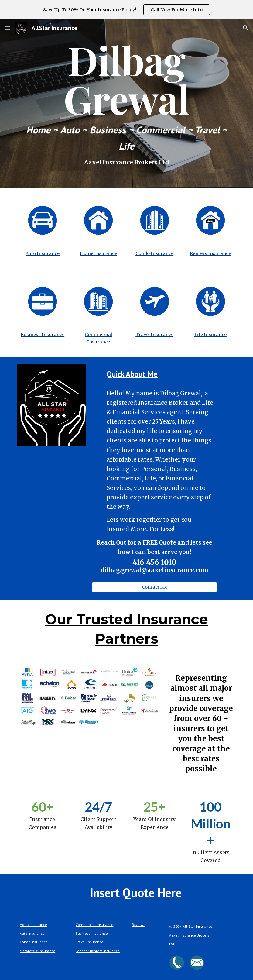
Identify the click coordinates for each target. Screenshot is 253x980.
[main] (126, 104)
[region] (126, 10)
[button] (7, 28)
